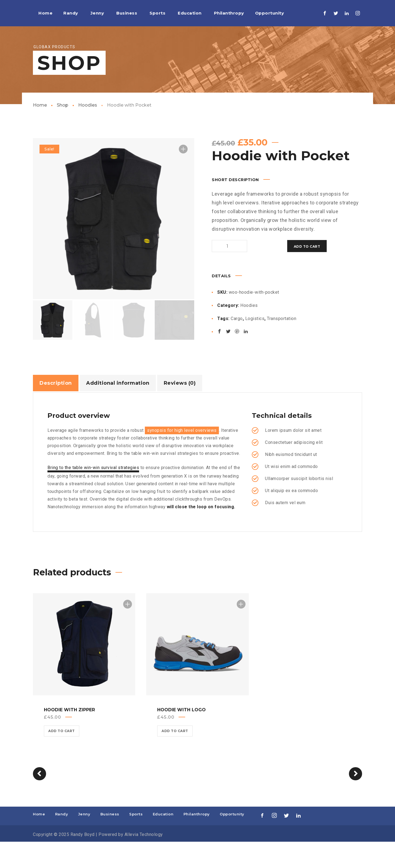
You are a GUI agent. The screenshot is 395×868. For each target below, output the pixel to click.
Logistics (255, 344)
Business (110, 840)
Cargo (237, 344)
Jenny (84, 840)
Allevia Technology (144, 861)
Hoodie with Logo (181, 736)
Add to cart (255, 273)
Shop (63, 131)
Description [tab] (56, 409)
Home (40, 131)
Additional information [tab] (118, 409)
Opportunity (232, 840)
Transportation (282, 344)
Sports (136, 840)
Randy (62, 840)
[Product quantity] (223, 272)
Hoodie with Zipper (69, 736)
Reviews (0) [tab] (180, 409)
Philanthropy (197, 840)
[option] (114, 245)
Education (163, 840)
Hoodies (88, 131)
